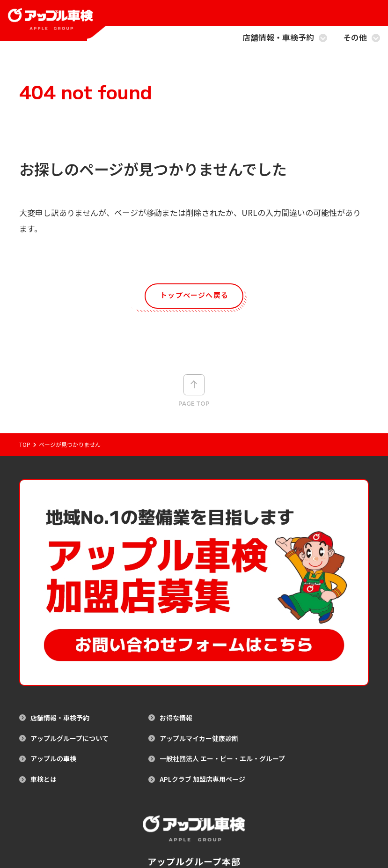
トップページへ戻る (194, 297)
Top (25, 462)
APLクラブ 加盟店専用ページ (202, 674)
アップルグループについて (70, 633)
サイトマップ (162, 825)
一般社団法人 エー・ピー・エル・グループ (222, 654)
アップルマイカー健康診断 (199, 633)
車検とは (44, 674)
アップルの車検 (53, 654)
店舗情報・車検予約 (285, 38)
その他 (362, 38)
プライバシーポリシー (215, 825)
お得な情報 (176, 612)
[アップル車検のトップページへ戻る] (55, 26)
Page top (194, 397)
